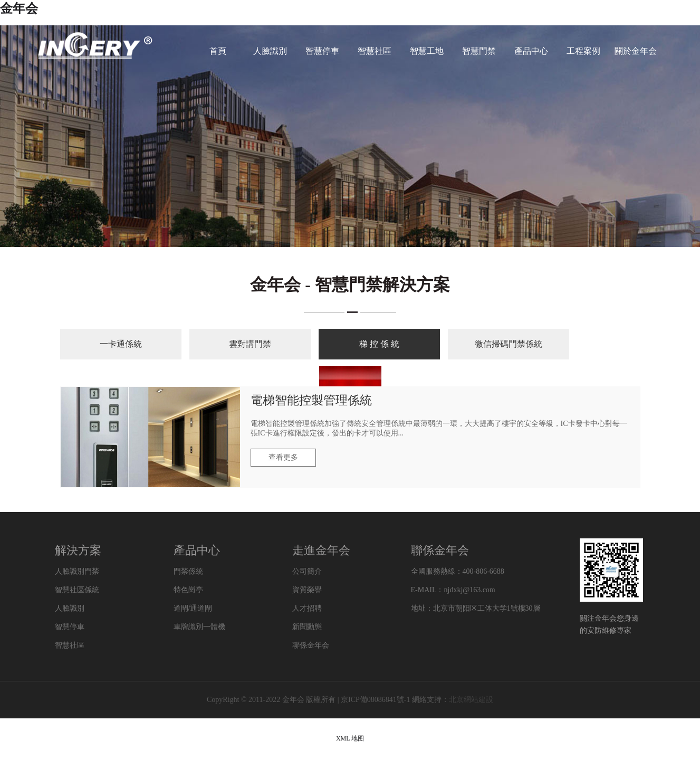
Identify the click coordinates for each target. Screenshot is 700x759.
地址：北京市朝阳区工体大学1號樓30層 (476, 608)
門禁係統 (188, 571)
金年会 (19, 8)
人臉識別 (270, 51)
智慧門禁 (479, 51)
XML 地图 (350, 738)
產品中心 (531, 51)
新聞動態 (307, 627)
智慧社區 (375, 51)
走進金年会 (321, 550)
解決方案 (78, 550)
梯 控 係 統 (379, 344)
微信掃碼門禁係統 (509, 344)
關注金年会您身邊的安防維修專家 (609, 624)
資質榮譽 (307, 590)
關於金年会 (636, 51)
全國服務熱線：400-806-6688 (458, 571)
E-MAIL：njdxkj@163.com (453, 590)
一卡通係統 (121, 344)
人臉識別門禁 (77, 571)
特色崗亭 (188, 590)
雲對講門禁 (250, 344)
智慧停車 (322, 51)
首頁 (218, 51)
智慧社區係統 (77, 590)
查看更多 (283, 457)
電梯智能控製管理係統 (311, 400)
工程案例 (583, 51)
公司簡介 (307, 571)
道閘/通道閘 (193, 608)
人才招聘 (307, 608)
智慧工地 (427, 51)
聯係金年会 (311, 645)
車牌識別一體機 (199, 627)
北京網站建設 (471, 700)
